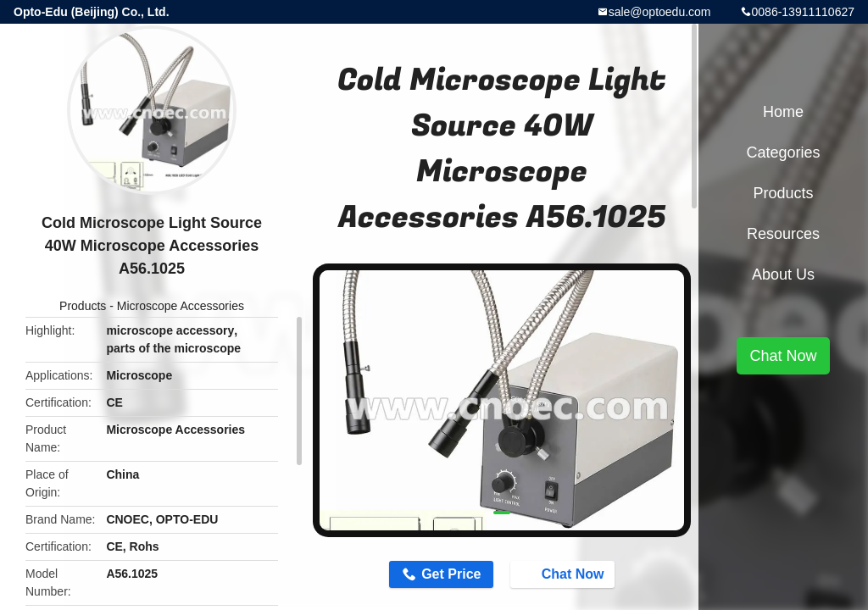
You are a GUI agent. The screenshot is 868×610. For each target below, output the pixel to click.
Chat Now (565, 574)
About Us (783, 274)
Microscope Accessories (181, 306)
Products (83, 306)
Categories (783, 152)
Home (783, 112)
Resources (783, 234)
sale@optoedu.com (660, 12)
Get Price (451, 574)
